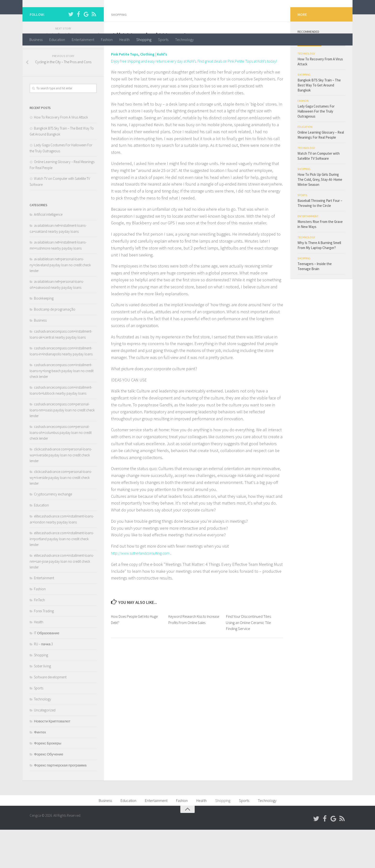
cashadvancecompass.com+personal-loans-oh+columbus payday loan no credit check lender (61, 471)
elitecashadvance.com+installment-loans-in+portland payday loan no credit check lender (62, 577)
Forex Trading (44, 649)
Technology (184, 40)
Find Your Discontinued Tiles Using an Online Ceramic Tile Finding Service (248, 667)
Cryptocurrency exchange (53, 532)
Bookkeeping (44, 337)
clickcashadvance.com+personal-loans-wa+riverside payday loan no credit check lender (61, 493)
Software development (50, 715)
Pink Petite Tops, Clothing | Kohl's (143, 92)
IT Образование (47, 671)
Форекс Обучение (49, 792)
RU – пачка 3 (43, 682)
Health (124, 40)
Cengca (45, 17)
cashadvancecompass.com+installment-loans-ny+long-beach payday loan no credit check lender (62, 409)
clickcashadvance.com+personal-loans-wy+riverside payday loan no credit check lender (61, 516)
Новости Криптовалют (52, 759)
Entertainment (83, 40)
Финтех (40, 770)
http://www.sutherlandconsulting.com (145, 598)
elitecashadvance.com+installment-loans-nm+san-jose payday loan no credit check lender (62, 600)
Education (57, 40)
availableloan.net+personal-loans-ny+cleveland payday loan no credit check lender (60, 303)
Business (36, 40)
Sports (163, 40)
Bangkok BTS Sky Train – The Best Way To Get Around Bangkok (319, 123)
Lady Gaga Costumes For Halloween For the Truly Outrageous (316, 150)
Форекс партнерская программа (60, 803)
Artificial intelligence (48, 253)
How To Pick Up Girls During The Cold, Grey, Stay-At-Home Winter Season (320, 218)
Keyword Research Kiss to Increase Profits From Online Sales (192, 667)
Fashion (107, 40)
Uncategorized (45, 748)
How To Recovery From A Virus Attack (61, 156)
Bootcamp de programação (55, 348)
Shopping (144, 40)
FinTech (39, 638)
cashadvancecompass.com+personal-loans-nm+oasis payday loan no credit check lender (62, 448)
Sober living (42, 704)
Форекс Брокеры (48, 781)
